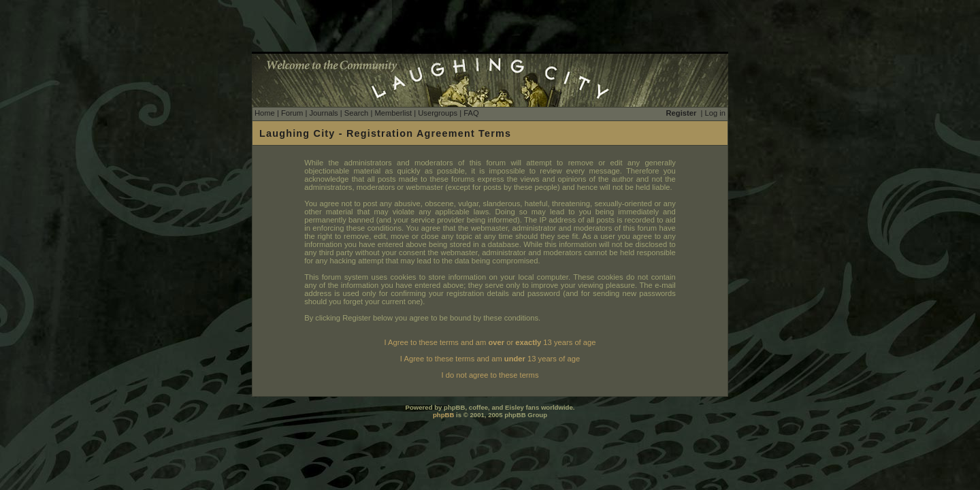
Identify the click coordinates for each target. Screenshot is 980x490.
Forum (292, 113)
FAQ (471, 113)
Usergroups (438, 113)
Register (682, 113)
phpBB (443, 415)
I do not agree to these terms (490, 375)
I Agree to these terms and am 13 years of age (490, 359)
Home (265, 113)
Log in (715, 113)
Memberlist (393, 113)
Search (356, 113)
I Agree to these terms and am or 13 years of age (490, 342)
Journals (323, 113)
